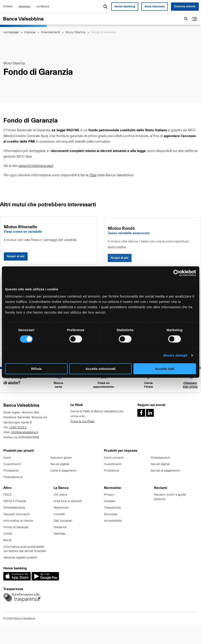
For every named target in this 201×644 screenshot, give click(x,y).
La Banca (43, 6)
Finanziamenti (51, 32)
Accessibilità (113, 521)
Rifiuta (36, 369)
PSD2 (7, 495)
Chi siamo (61, 495)
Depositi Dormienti (16, 514)
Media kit (60, 527)
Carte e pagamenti (63, 471)
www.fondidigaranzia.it (36, 166)
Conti (7, 458)
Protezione (11, 471)
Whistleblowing (14, 508)
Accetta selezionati (100, 369)
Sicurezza (111, 514)
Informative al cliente (18, 521)
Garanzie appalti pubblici (20, 558)
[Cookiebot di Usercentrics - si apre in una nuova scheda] (176, 273)
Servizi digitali (60, 464)
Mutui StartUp (75, 32)
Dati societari (63, 521)
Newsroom (61, 508)
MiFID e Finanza (15, 501)
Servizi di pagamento (165, 471)
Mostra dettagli (175, 355)
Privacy (109, 495)
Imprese (24, 6)
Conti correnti (114, 458)
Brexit (7, 540)
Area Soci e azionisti (68, 501)
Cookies (110, 501)
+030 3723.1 (18, 427)
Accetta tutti (165, 369)
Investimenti (12, 464)
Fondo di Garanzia (16, 527)
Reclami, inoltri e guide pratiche (170, 497)
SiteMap (60, 534)
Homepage (11, 32)
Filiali (93, 175)
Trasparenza (112, 508)
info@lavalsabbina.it (24, 432)
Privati (8, 6)
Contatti (59, 514)
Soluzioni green (61, 458)
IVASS (8, 534)
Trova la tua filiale (82, 421)
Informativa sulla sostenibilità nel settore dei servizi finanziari (25, 549)
